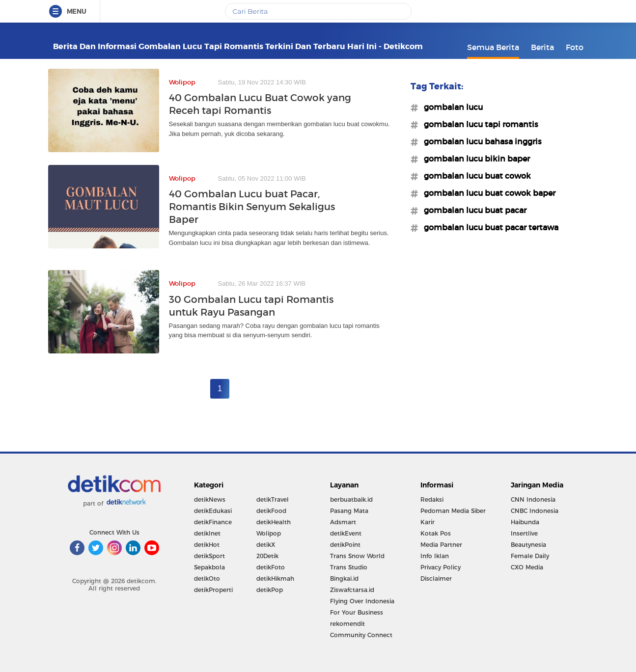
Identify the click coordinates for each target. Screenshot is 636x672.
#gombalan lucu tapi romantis (478, 124)
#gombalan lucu (450, 107)
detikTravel (273, 499)
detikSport (209, 556)
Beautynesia (528, 545)
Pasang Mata (349, 511)
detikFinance (213, 522)
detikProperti (213, 590)
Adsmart (343, 522)
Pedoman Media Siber (453, 511)
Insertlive (524, 533)
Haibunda (525, 522)
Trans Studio (349, 567)
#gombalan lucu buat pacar (472, 210)
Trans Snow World (357, 556)
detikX (266, 545)
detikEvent (346, 533)
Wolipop (269, 533)
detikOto (207, 578)
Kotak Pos (436, 533)
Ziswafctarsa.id (352, 590)
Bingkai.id (344, 578)
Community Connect (361, 635)
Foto (575, 47)
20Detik (267, 556)
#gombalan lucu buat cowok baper (487, 193)
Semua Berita (493, 47)
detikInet (207, 533)
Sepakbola (209, 567)
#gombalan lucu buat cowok (474, 176)
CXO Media (527, 567)
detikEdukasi (213, 511)
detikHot (207, 545)
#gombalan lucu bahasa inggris (480, 141)
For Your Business (357, 612)
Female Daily (530, 556)
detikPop (270, 590)
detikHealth (274, 522)
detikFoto (271, 567)
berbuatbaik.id (351, 499)
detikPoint (345, 545)
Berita (542, 47)
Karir (428, 522)
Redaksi (432, 499)
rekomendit (347, 624)
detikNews (210, 499)
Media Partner (441, 545)
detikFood (271, 511)
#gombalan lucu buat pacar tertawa (488, 227)
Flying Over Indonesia (362, 601)
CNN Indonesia (533, 499)
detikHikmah (275, 578)
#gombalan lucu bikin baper (474, 159)
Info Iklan (435, 556)
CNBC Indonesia (535, 511)
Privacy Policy (441, 567)
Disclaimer (436, 578)
